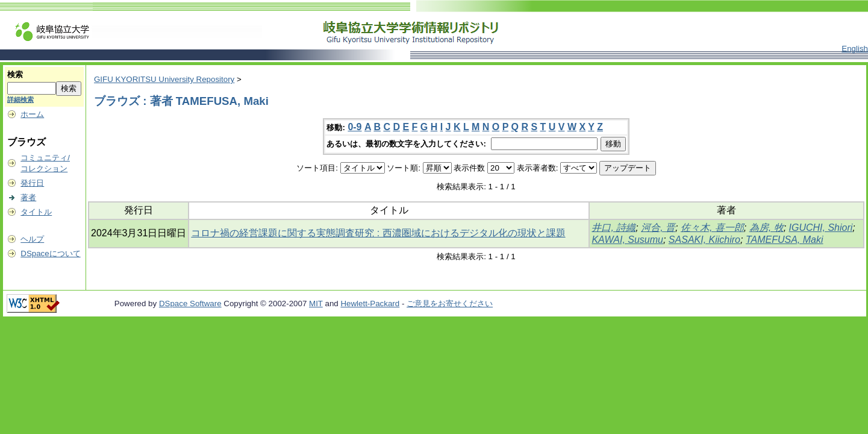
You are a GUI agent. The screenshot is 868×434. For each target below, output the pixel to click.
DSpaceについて (50, 253)
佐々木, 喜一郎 (712, 228)
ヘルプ (32, 239)
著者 (28, 197)
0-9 (354, 127)
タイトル (36, 212)
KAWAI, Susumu (627, 240)
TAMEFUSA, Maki (785, 240)
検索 (15, 74)
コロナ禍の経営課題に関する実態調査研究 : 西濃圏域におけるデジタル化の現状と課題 (378, 233)
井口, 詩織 (614, 228)
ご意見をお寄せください (450, 303)
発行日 (32, 183)
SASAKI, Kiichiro (704, 240)
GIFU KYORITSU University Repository (164, 79)
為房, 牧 (767, 228)
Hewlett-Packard (370, 303)
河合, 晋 (658, 228)
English (855, 49)
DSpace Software (190, 303)
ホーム (32, 114)
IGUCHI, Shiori (821, 228)
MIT (316, 303)
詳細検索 (20, 99)
